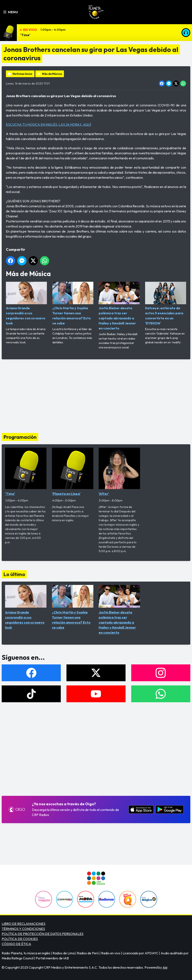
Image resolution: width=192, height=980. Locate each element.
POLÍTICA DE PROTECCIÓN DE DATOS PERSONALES (43, 934)
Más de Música (52, 74)
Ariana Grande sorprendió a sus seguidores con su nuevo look (26, 304)
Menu (11, 12)
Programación (20, 437)
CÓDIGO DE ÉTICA (16, 944)
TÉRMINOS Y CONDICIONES (23, 929)
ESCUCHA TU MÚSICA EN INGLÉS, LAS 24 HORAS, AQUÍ (48, 124)
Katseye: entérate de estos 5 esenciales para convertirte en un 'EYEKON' (166, 304)
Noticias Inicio (23, 74)
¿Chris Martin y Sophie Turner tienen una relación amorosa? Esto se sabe (73, 304)
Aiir (165, 967)
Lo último (14, 574)
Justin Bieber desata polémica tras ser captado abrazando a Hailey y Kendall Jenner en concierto (119, 306)
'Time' (25, 35)
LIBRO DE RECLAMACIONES (24, 924)
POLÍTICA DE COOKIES (20, 939)
